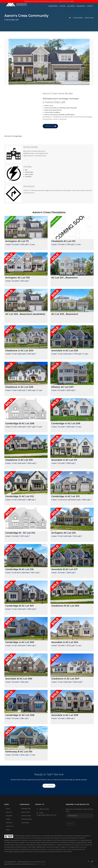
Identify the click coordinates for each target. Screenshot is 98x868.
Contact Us (50, 126)
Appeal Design (41, 864)
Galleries (71, 6)
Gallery (8, 819)
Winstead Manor (27, 819)
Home (8, 809)
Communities (53, 6)
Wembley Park (26, 809)
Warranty (9, 823)
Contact (90, 6)
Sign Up (70, 824)
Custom (63, 6)
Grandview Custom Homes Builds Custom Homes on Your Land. (49, 1)
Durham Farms (26, 816)
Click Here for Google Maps (13, 136)
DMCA (8, 830)
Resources (81, 6)
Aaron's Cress (26, 812)
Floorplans (9, 816)
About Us (9, 812)
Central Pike (25, 823)
